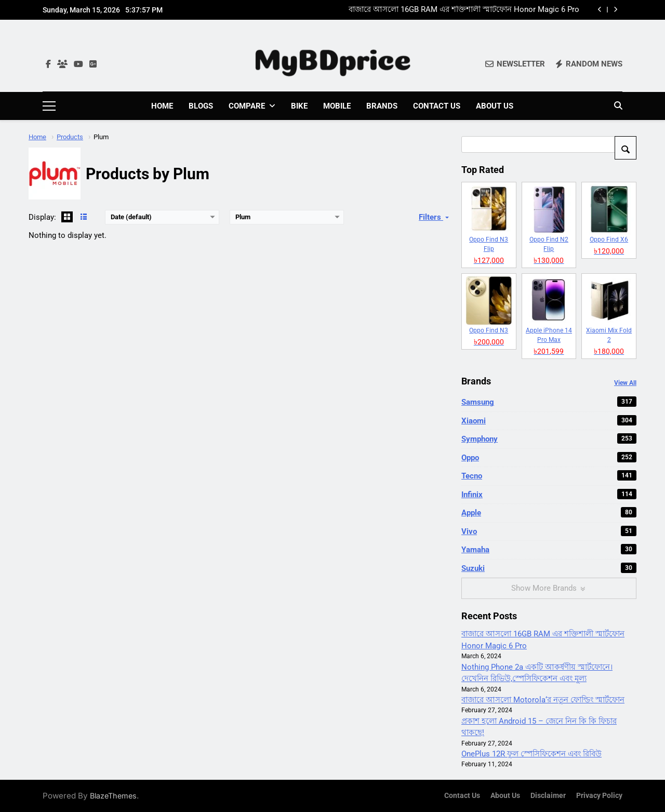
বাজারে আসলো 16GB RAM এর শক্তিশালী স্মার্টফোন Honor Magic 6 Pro (464, 10)
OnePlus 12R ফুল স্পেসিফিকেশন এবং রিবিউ (531, 753)
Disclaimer (548, 795)
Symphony (549, 438)
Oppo (549, 457)
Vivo (549, 530)
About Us (495, 106)
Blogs (201, 106)
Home (162, 106)
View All (625, 382)
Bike (299, 106)
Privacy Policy (599, 795)
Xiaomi (549, 420)
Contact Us (437, 106)
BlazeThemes (113, 795)
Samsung (549, 402)
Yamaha (549, 549)
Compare (247, 106)
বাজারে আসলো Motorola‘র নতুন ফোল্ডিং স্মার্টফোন (543, 699)
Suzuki (549, 567)
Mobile (337, 106)
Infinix (549, 494)
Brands (382, 106)
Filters (435, 217)
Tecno (549, 475)
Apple (549, 512)
